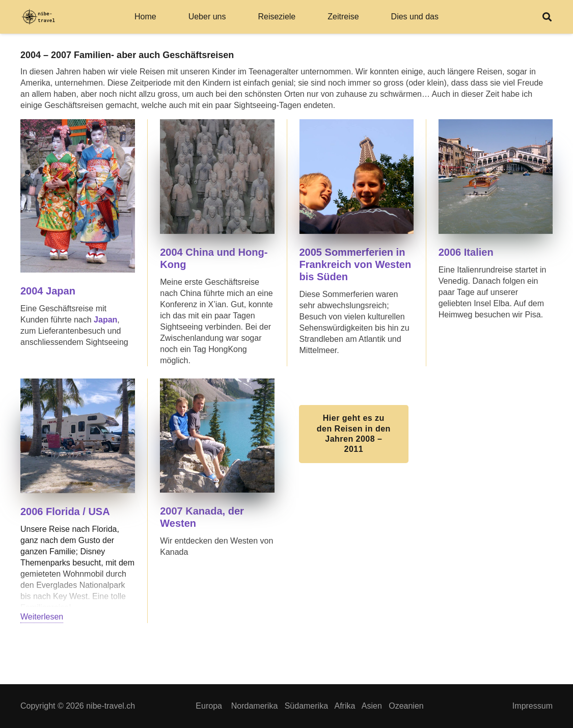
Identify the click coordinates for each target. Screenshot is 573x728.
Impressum (533, 706)
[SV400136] (496, 176)
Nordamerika (255, 706)
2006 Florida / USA (65, 511)
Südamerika (306, 706)
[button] (547, 17)
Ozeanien (406, 706)
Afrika (345, 706)
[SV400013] (217, 176)
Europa (209, 706)
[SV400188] (78, 196)
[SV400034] (357, 176)
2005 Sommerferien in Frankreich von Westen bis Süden (356, 264)
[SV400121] (217, 436)
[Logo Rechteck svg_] (38, 17)
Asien (372, 706)
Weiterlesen (42, 617)
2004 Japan (48, 291)
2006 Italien (467, 252)
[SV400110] (78, 436)
